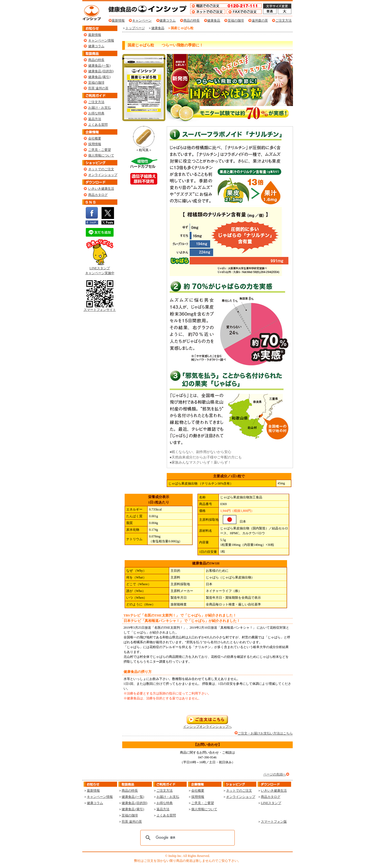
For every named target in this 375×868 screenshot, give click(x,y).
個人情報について (101, 155)
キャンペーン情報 (101, 40)
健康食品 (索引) (99, 77)
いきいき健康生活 (101, 189)
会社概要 (95, 138)
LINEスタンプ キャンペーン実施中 (100, 269)
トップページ (135, 28)
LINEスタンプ (271, 803)
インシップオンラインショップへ (207, 725)
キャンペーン (142, 21)
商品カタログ (98, 195)
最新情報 (118, 21)
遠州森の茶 (260, 21)
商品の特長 (192, 21)
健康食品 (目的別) (101, 71)
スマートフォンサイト (100, 308)
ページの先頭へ (275, 774)
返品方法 (95, 119)
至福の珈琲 (236, 21)
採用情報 (95, 144)
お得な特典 (96, 113)
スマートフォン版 (274, 822)
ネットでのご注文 (101, 169)
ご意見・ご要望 (100, 150)
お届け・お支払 (100, 108)
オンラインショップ (103, 175)
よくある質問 (98, 125)
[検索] (187, 838)
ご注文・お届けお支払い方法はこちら (265, 733)
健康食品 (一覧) (99, 66)
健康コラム (168, 21)
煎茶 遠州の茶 (98, 88)
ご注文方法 (284, 21)
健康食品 (214, 21)
